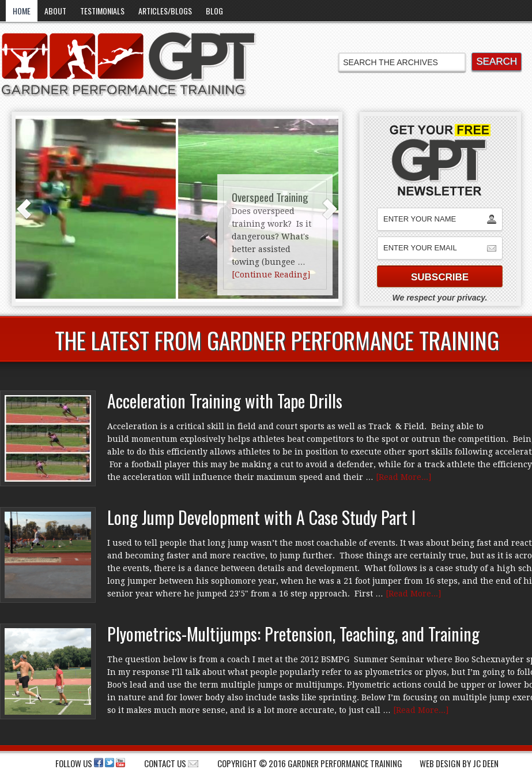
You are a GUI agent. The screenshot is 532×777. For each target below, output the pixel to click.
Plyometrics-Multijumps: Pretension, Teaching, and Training (293, 634)
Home (22, 11)
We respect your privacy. (440, 298)
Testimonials (102, 11)
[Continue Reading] (271, 275)
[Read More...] (403, 477)
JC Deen (486, 763)
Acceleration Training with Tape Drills (225, 401)
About (55, 11)
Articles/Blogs (165, 11)
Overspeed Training (270, 197)
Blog (214, 11)
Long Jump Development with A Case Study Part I (261, 517)
